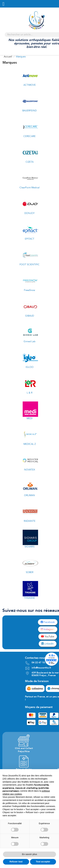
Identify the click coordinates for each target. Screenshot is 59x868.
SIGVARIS (29, 547)
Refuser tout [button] (16, 862)
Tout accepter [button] (43, 862)
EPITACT (30, 239)
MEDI (29, 418)
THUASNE (29, 598)
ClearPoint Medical (30, 188)
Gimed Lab (29, 341)
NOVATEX (29, 470)
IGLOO (30, 367)
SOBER (30, 572)
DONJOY (29, 213)
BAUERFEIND (29, 111)
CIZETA (30, 162)
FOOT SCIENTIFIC (29, 264)
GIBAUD (30, 316)
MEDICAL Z (30, 444)
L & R (30, 393)
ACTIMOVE (30, 85)
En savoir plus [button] (30, 854)
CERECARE (29, 136)
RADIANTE (30, 521)
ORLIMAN (29, 495)
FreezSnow (29, 290)
